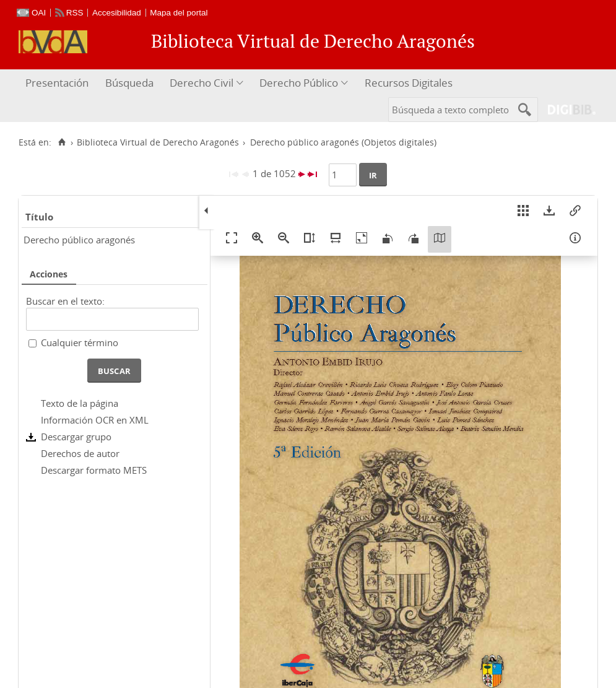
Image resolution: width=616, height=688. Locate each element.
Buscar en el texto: (65, 301)
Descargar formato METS (94, 470)
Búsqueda (129, 83)
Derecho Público (299, 83)
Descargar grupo (76, 437)
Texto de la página (80, 403)
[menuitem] (59, 83)
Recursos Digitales (409, 83)
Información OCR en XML (95, 420)
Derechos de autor (80, 453)
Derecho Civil (202, 83)
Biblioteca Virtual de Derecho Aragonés (158, 142)
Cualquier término (80, 342)
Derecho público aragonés (79, 240)
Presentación (57, 83)
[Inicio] (62, 142)
